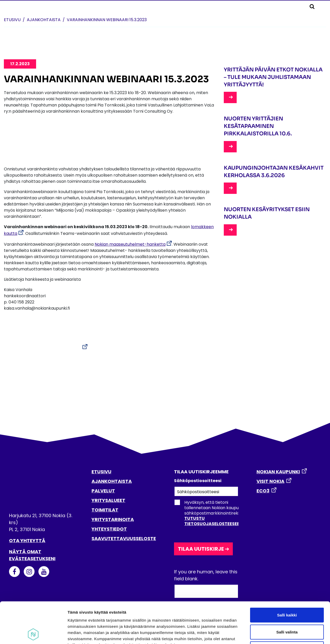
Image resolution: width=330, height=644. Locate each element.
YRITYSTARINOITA (113, 519)
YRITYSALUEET (108, 500)
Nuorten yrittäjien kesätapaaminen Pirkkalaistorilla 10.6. (258, 126)
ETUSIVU (101, 472)
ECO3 (263, 491)
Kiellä (287, 610)
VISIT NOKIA (270, 481)
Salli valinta (287, 593)
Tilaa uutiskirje (201, 549)
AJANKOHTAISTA (112, 481)
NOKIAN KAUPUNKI (278, 472)
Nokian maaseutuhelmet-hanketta (130, 244)
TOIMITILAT (105, 510)
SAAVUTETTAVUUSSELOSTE (124, 538)
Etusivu (12, 20)
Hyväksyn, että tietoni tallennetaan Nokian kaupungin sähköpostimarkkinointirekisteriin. (213, 513)
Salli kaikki (287, 576)
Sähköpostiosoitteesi (198, 481)
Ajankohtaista (44, 20)
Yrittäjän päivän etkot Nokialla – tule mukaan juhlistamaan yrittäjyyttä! (273, 77)
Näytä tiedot (276, 634)
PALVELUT (103, 491)
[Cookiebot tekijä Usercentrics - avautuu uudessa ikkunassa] (33, 634)
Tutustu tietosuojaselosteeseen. (214, 521)
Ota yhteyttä (27, 540)
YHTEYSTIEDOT (109, 529)
